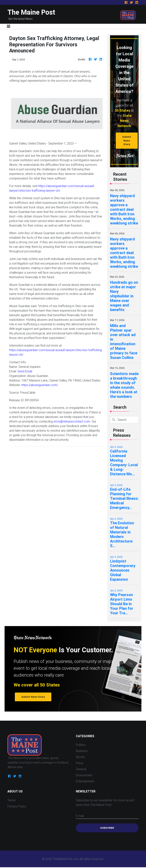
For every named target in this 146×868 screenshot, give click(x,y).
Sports (80, 757)
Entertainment (85, 781)
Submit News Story (127, 141)
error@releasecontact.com (72, 421)
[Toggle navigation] (9, 26)
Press (80, 763)
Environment (84, 775)
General (81, 769)
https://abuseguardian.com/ (40, 385)
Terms (12, 800)
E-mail (80, 816)
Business (82, 751)
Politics (81, 745)
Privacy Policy (17, 806)
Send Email (25, 371)
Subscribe (107, 828)
